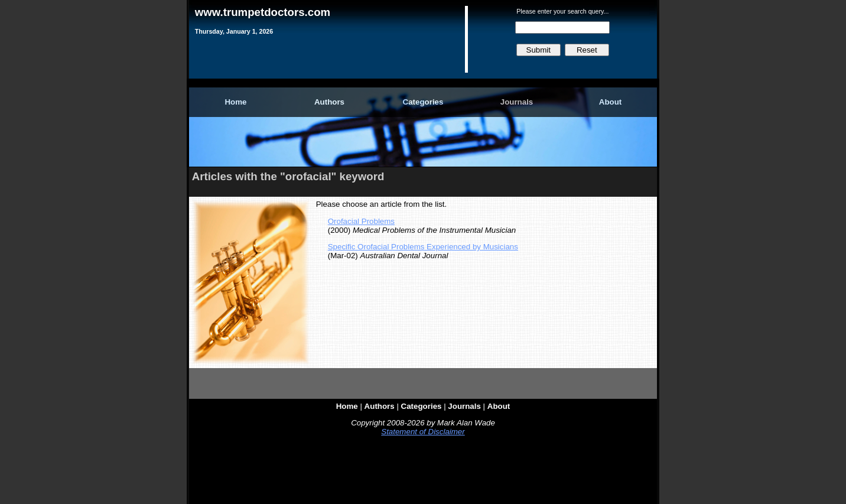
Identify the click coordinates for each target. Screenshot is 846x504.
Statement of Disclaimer (423, 432)
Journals (517, 102)
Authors (329, 102)
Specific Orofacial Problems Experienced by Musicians (423, 247)
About (611, 102)
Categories (423, 102)
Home (235, 102)
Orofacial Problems (361, 221)
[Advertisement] (423, 473)
